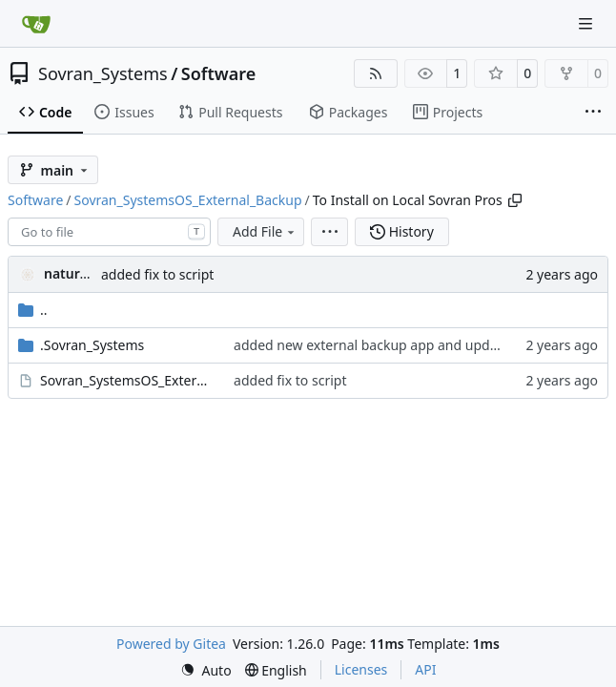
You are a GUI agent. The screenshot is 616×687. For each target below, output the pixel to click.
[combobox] (109, 232)
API (425, 669)
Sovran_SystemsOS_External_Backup (188, 200)
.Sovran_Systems (92, 345)
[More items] (593, 113)
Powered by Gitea (171, 644)
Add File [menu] (265, 231)
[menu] (329, 232)
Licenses (361, 669)
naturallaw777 (90, 273)
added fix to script (157, 274)
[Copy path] (515, 200)
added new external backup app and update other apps (407, 345)
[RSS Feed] (376, 73)
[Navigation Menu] (587, 23)
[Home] (36, 24)
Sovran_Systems (103, 73)
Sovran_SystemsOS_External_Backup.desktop (127, 380)
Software (218, 73)
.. (33, 310)
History (402, 231)
